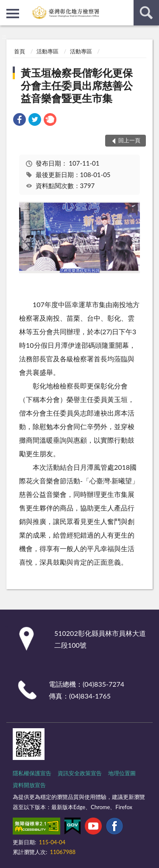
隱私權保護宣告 (32, 773)
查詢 (146, 13)
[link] (20, 121)
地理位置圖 (122, 773)
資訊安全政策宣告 (80, 773)
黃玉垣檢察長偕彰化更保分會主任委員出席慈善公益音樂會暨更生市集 (77, 85)
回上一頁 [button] (129, 140)
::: (7, 6)
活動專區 (47, 51)
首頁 (20, 51)
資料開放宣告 (29, 785)
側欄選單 (13, 14)
